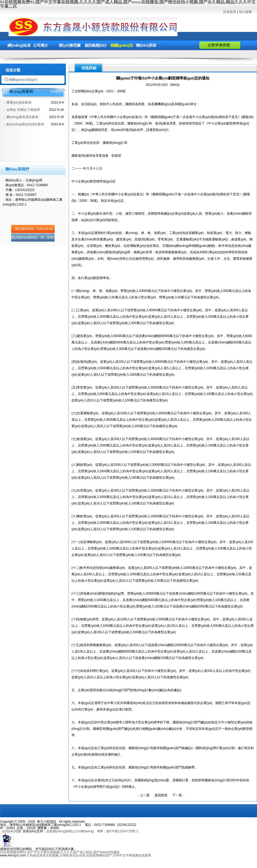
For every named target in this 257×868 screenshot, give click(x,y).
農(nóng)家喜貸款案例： (24, 117)
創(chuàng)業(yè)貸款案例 (25, 124)
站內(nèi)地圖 (12, 831)
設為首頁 (230, 12)
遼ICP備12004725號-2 (122, 831)
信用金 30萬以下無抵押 (23, 110)
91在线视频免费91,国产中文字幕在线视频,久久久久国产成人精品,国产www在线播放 (60, 852)
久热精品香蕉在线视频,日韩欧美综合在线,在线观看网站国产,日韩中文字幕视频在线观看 (89, 855)
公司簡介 (41, 45)
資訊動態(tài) (96, 45)
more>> (56, 91)
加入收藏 (245, 12)
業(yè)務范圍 (70, 45)
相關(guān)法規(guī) (23, 80)
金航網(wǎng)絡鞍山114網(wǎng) (70, 831)
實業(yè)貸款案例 (19, 102)
